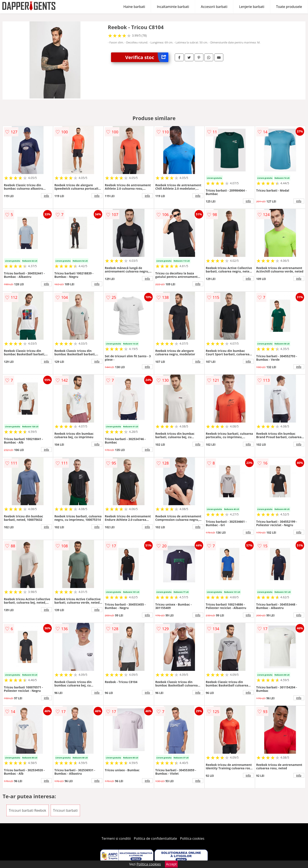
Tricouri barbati (65, 810)
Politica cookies (192, 838)
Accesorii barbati (214, 7)
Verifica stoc (147, 57)
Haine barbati (134, 7)
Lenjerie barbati (252, 7)
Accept (171, 864)
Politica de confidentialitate (155, 838)
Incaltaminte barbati (173, 7)
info (46, 196)
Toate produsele (289, 7)
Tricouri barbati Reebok (27, 810)
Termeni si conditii (116, 838)
